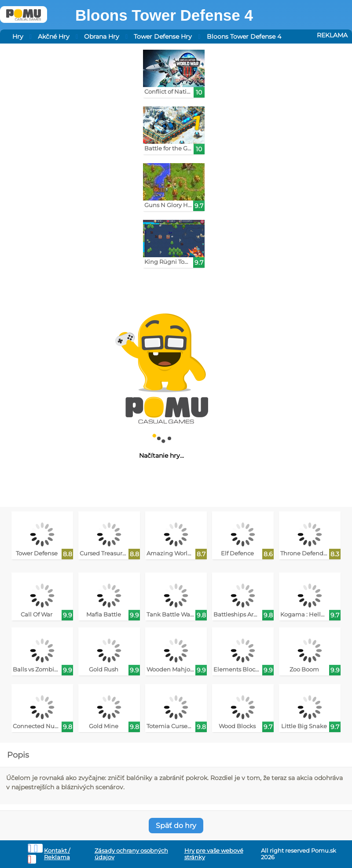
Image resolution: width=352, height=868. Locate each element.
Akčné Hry (54, 36)
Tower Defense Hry (163, 36)
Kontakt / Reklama (57, 854)
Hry (18, 36)
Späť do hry (176, 826)
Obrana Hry (102, 36)
